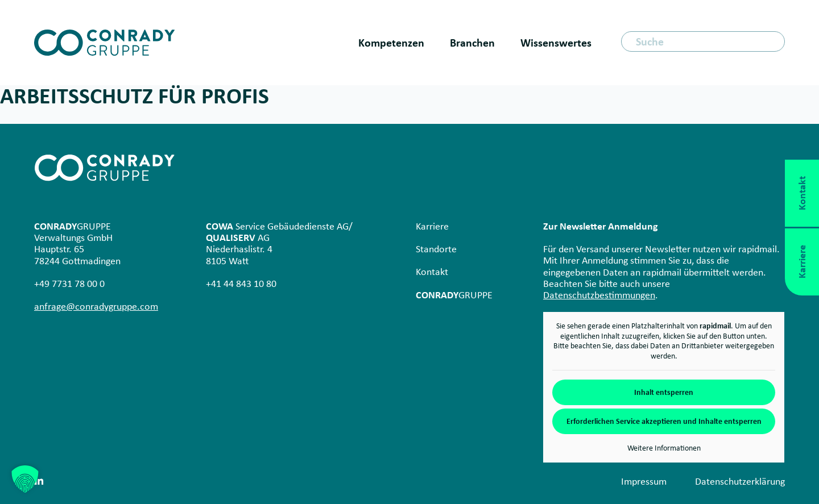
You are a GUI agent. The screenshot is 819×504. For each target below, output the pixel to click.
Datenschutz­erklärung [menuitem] (740, 481)
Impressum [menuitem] (644, 481)
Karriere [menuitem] (432, 226)
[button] (25, 479)
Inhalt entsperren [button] (664, 392)
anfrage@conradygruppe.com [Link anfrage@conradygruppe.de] (96, 306)
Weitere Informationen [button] (664, 448)
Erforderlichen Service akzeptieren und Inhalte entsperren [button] (664, 421)
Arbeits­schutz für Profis (135, 96)
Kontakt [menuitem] (432, 272)
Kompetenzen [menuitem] (391, 43)
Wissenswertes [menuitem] (556, 43)
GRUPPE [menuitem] (454, 295)
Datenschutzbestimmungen (599, 295)
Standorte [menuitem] (436, 249)
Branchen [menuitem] (472, 43)
